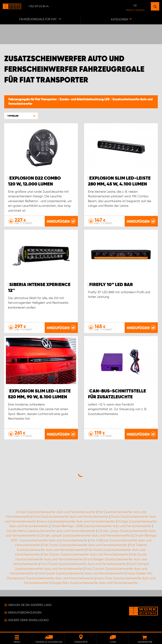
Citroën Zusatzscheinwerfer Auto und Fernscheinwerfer (56, 512)
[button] (21, 116)
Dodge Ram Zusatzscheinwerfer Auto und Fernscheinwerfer (95, 583)
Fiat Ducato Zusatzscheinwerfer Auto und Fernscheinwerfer (86, 554)
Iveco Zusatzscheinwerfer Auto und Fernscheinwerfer (77, 521)
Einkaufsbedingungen (25, 612)
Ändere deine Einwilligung (28, 620)
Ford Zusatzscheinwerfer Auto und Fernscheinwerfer (71, 517)
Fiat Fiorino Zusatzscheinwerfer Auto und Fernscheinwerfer (85, 545)
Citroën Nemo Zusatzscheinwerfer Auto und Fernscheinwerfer (51, 531)
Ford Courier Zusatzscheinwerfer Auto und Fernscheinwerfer (81, 573)
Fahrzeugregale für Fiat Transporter (33, 99)
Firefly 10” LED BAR (111, 285)
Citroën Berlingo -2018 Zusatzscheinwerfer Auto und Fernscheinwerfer (101, 526)
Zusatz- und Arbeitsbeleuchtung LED (85, 99)
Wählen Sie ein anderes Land (30, 605)
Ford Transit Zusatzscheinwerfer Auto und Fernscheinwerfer (84, 564)
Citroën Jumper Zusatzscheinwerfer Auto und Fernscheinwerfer (85, 535)
